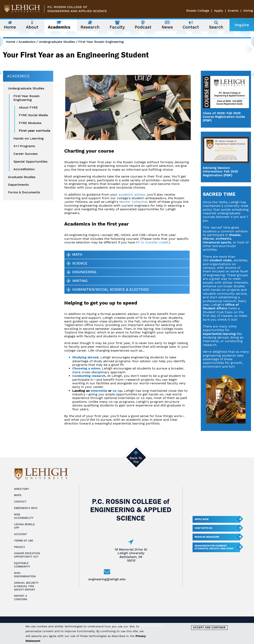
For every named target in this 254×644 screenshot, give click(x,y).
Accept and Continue (209, 628)
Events (233, 11)
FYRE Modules (30, 123)
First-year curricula (35, 131)
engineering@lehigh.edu (107, 579)
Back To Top (136, 460)
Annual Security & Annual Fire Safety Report (26, 586)
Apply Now (202, 519)
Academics (27, 42)
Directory (21, 489)
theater (235, 235)
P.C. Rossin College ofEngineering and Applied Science (77, 9)
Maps (18, 495)
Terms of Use (24, 541)
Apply (219, 11)
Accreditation (24, 169)
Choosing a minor (86, 368)
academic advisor (132, 194)
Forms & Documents (24, 192)
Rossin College (198, 11)
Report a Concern (21, 598)
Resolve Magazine (207, 537)
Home (11, 42)
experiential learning (219, 334)
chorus (208, 238)
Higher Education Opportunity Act (27, 555)
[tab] (127, 255)
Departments (18, 185)
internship (99, 391)
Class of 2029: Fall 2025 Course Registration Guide (224, 115)
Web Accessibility (24, 516)
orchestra (223, 238)
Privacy (20, 547)
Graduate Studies (22, 177)
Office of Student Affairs (221, 306)
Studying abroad (85, 357)
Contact (20, 502)
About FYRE (28, 108)
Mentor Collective (133, 202)
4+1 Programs (24, 146)
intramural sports (217, 242)
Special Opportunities (30, 162)
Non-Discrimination (25, 575)
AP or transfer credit (152, 242)
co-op (117, 391)
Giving (248, 11)
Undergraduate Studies (57, 42)
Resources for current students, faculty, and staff (214, 547)
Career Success (26, 154)
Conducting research (89, 376)
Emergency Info (26, 508)
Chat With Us (203, 528)
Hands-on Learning (29, 138)
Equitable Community (22, 565)
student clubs (221, 260)
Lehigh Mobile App (24, 526)
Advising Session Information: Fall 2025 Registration (220, 171)
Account (20, 534)
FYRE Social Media (33, 115)
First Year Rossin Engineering (101, 42)
